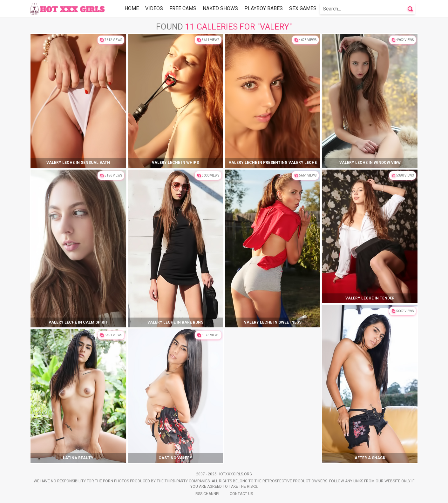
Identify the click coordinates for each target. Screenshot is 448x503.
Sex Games (303, 8)
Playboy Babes (264, 8)
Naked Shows (220, 8)
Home (132, 8)
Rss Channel (208, 494)
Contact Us (241, 494)
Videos (154, 8)
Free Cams (183, 8)
